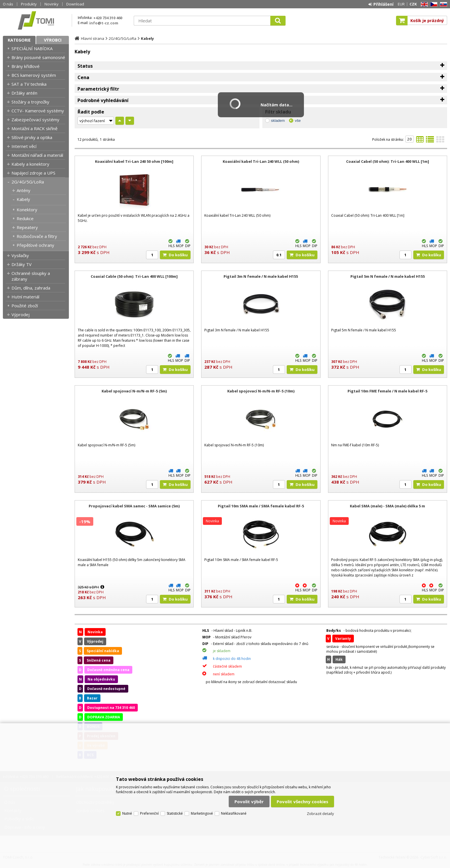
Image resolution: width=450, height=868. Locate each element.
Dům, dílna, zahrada (31, 288)
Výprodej (21, 314)
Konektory (27, 210)
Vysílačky (20, 255)
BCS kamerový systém (34, 75)
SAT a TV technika (29, 84)
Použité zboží (25, 306)
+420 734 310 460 (108, 18)
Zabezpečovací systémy (35, 120)
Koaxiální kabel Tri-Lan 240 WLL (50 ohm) (261, 161)
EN (423, 4)
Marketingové (202, 813)
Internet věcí (24, 146)
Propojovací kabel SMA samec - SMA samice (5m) (134, 506)
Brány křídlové (26, 66)
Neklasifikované (234, 813)
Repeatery (27, 227)
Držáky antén (24, 93)
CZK (413, 4)
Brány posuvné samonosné (38, 57)
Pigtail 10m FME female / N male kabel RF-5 (387, 391)
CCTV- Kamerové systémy (38, 111)
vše (298, 121)
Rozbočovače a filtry (37, 236)
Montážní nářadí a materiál (37, 155)
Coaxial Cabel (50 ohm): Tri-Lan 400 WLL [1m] (388, 161)
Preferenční (149, 813)
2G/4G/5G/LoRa (28, 182)
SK (443, 4)
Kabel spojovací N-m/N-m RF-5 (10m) (261, 391)
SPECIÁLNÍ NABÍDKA (32, 48)
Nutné (127, 813)
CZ (433, 4)
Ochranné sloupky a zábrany (31, 276)
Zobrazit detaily (320, 814)
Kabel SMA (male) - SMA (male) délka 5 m (387, 506)
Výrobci (53, 40)
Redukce (25, 218)
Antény (24, 190)
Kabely (23, 199)
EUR (401, 4)
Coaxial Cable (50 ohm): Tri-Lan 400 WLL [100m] (134, 276)
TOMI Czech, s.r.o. (36, 20)
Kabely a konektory (30, 164)
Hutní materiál (25, 297)
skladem (278, 121)
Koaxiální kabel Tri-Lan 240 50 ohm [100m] (134, 161)
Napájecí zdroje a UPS (33, 173)
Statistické (175, 813)
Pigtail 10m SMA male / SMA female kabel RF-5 (261, 506)
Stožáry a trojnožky (30, 102)
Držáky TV (22, 264)
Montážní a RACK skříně (34, 128)
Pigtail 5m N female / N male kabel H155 (388, 276)
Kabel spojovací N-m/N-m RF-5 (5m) (134, 391)
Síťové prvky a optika (32, 137)
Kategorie (19, 40)
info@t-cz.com (104, 23)
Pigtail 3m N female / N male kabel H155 (261, 276)
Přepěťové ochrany (35, 245)
